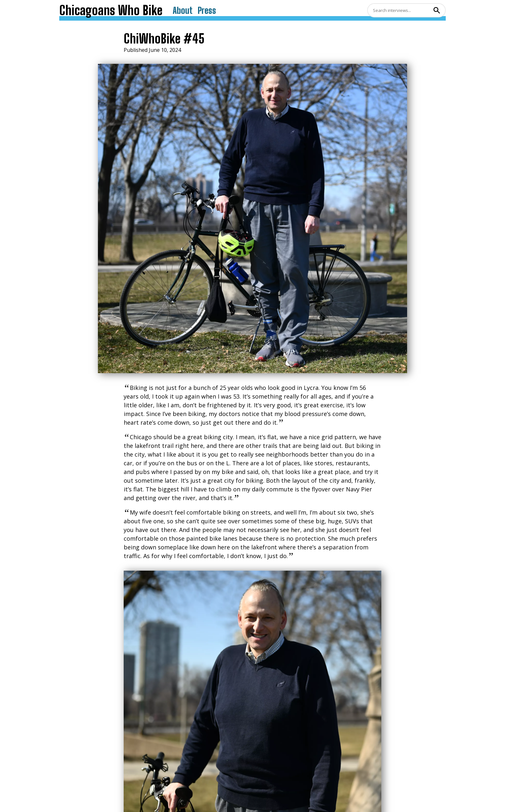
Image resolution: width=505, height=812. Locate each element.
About (183, 10)
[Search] (399, 10)
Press (207, 10)
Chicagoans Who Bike (111, 10)
